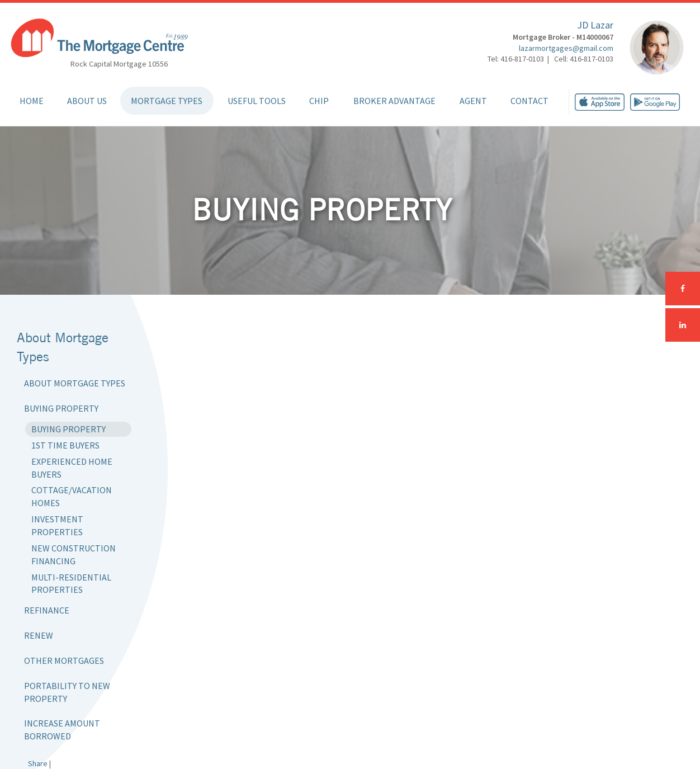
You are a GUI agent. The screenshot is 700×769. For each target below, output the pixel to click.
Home (32, 101)
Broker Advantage (394, 101)
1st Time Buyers (65, 445)
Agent (473, 101)
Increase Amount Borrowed (62, 730)
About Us (87, 101)
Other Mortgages (64, 661)
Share (38, 763)
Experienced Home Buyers (72, 468)
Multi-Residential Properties (71, 584)
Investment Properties (57, 525)
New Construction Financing (74, 555)
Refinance (47, 610)
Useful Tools (257, 101)
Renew (39, 635)
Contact (529, 101)
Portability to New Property (67, 692)
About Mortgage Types (75, 383)
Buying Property (61, 408)
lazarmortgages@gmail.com (566, 48)
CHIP (319, 101)
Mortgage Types (167, 101)
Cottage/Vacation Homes (72, 496)
